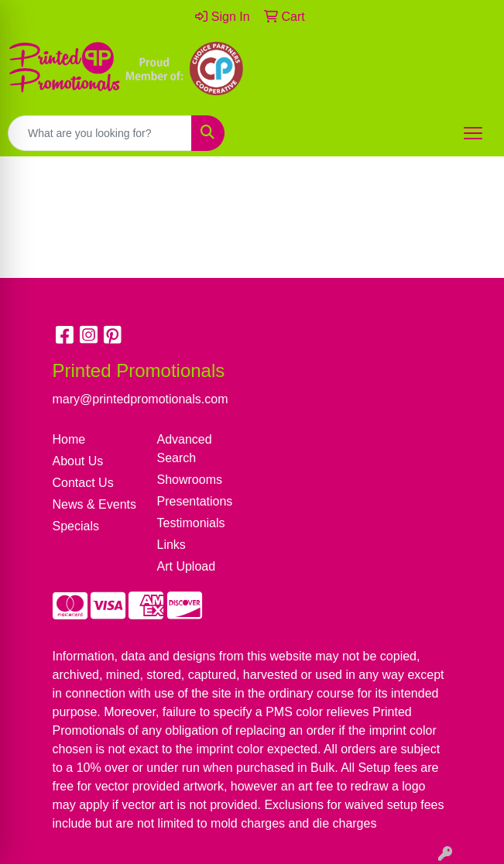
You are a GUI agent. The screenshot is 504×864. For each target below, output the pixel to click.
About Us (78, 461)
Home (69, 439)
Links (171, 545)
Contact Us (83, 483)
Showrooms (190, 480)
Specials (76, 526)
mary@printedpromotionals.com (378, 51)
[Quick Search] (100, 133)
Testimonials (191, 523)
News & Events (94, 504)
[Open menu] (473, 133)
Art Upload (187, 566)
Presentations (195, 501)
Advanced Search (185, 449)
